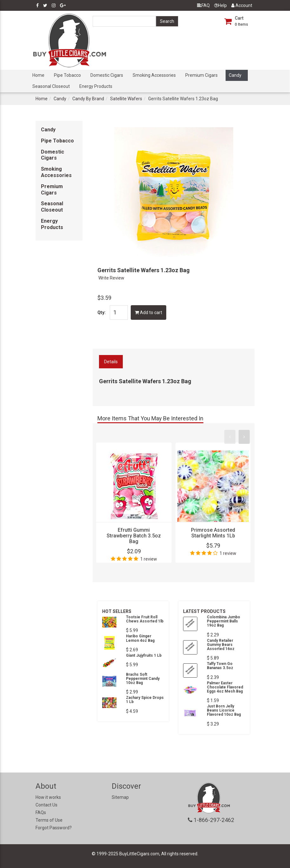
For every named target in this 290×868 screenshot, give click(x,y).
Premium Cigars (201, 75)
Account (242, 5)
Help (221, 5)
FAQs (41, 812)
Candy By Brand (88, 99)
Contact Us (46, 805)
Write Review (111, 278)
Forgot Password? (54, 828)
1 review (149, 559)
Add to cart (148, 312)
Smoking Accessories (154, 75)
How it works (48, 797)
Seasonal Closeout (51, 86)
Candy (235, 75)
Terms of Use (49, 820)
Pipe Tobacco (67, 75)
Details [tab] (111, 362)
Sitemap (120, 797)
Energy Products (96, 86)
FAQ (203, 5)
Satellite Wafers (126, 99)
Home (38, 75)
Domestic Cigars (107, 75)
